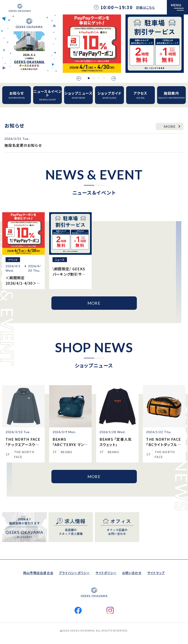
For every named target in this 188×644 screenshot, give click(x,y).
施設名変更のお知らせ (23, 145)
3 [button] (99, 78)
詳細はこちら (145, 7)
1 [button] (89, 78)
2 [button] (94, 78)
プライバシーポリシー (74, 573)
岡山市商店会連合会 (38, 573)
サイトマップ (156, 573)
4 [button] (104, 78)
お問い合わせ (132, 573)
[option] (29, 44)
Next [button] (114, 78)
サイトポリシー (106, 573)
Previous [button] (79, 78)
